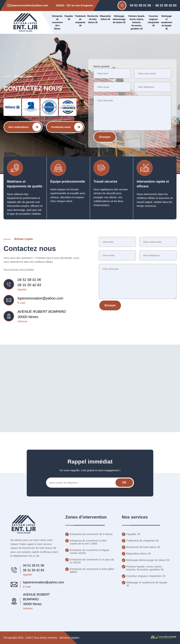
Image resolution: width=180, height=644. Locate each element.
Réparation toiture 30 (105, 18)
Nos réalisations (25, 127)
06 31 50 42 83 (166, 5)
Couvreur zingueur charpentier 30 (153, 21)
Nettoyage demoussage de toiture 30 (119, 19)
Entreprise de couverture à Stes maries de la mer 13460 (88, 542)
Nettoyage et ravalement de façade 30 (167, 22)
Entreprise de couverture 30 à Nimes (57, 22)
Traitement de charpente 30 (80, 21)
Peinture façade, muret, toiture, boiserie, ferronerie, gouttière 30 (137, 22)
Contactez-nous (67, 127)
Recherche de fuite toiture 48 (39, 548)
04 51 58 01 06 (140, 5)
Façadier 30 (69, 18)
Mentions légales (70, 638)
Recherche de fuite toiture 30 (93, 19)
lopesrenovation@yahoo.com (40, 298)
